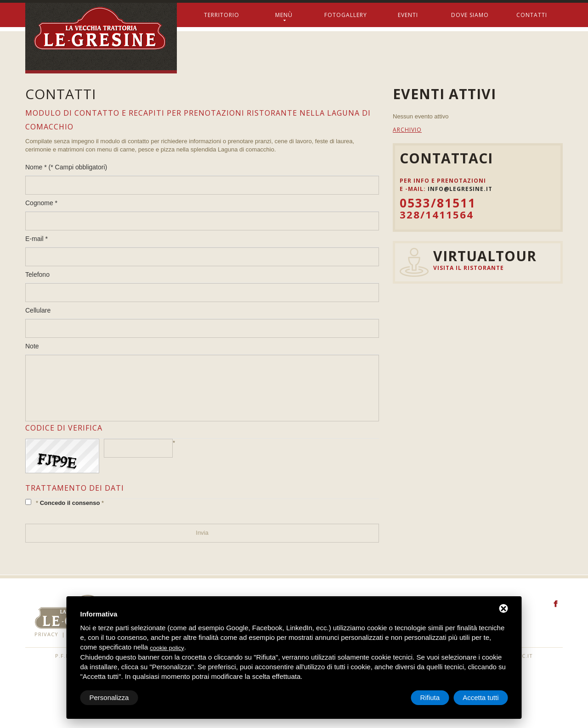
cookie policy (167, 648)
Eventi (408, 15)
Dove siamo (470, 15)
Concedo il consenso (70, 503)
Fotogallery (346, 15)
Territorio (222, 15)
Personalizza (109, 697)
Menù (284, 17)
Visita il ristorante (469, 268)
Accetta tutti (481, 697)
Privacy (46, 634)
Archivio (407, 130)
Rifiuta (430, 697)
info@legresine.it (460, 189)
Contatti (532, 15)
